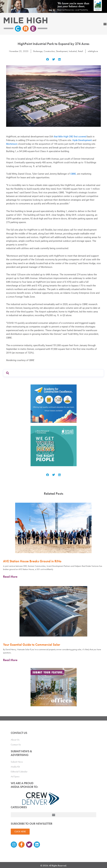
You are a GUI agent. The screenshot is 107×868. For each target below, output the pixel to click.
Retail (80, 51)
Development (62, 51)
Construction (49, 51)
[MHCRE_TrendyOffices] (54, 687)
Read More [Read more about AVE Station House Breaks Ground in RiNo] (10, 577)
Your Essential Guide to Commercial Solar (32, 645)
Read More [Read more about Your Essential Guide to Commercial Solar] (10, 660)
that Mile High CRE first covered (70, 137)
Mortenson (12, 144)
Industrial (73, 51)
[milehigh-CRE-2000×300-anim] (53, 6)
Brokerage (38, 51)
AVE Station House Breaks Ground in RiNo (32, 561)
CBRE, (73, 174)
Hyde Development (82, 140)
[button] (48, 59)
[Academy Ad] (54, 403)
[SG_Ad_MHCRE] (54, 446)
